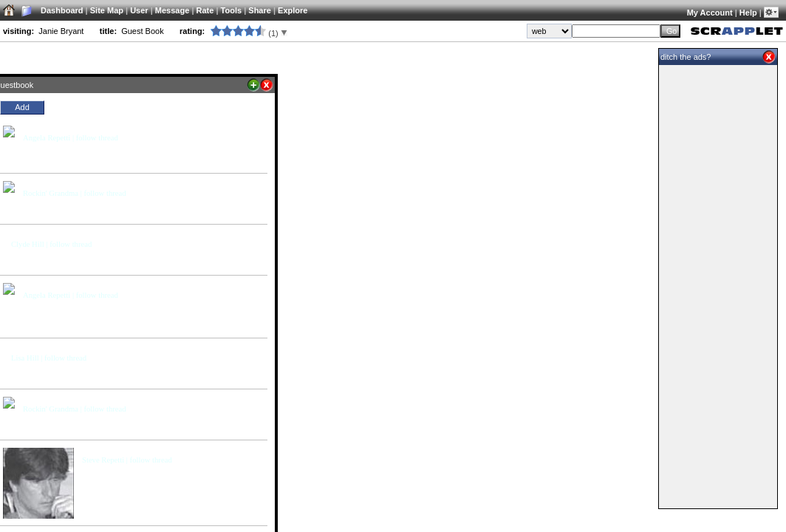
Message (172, 10)
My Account (710, 13)
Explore (293, 10)
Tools (232, 10)
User (139, 10)
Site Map (107, 10)
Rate (205, 10)
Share (260, 10)
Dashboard (62, 10)
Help (748, 13)
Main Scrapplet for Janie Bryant (522, 58)
